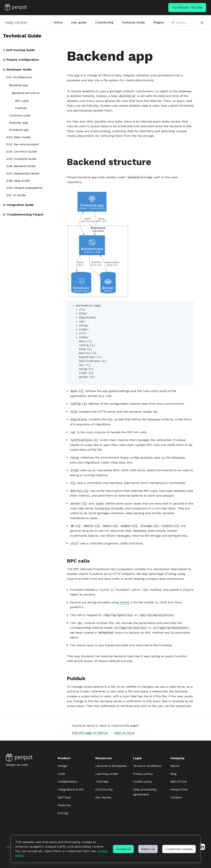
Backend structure (26, 93)
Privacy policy (143, 774)
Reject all (148, 849)
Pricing (63, 813)
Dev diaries (103, 797)
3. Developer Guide (17, 69)
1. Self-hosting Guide (19, 50)
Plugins (159, 22)
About (175, 766)
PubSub (21, 108)
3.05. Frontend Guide (21, 159)
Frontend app (19, 130)
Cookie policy (143, 782)
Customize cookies (179, 849)
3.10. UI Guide (16, 195)
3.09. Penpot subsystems (24, 188)
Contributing (104, 22)
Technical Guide (133, 22)
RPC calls (22, 101)
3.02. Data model (18, 137)
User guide (79, 22)
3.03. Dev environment (22, 144)
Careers (176, 797)
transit (124, 602)
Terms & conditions (147, 766)
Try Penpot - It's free (187, 7)
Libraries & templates (111, 766)
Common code (20, 115)
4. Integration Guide (18, 205)
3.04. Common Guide (21, 152)
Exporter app (19, 123)
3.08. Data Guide (18, 181)
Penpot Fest (179, 789)
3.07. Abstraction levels (23, 173)
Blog (174, 774)
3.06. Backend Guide (21, 166)
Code (61, 774)
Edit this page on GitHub (90, 733)
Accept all (123, 849)
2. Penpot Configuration (21, 60)
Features (64, 805)
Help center (16, 22)
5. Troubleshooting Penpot (23, 214)
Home (58, 22)
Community (104, 789)
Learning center (107, 774)
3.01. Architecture (19, 77)
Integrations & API (71, 789)
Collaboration (68, 782)
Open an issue (124, 733)
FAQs (176, 22)
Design (63, 766)
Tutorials (102, 782)
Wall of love (179, 782)
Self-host (64, 797)
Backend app (19, 85)
